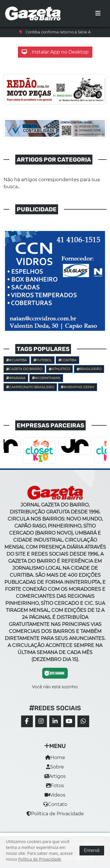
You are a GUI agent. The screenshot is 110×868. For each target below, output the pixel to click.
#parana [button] (16, 378)
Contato (55, 804)
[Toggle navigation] (98, 13)
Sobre (55, 767)
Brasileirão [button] (89, 369)
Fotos (55, 786)
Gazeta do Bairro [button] (24, 369)
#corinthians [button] (46, 378)
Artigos (55, 776)
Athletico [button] (59, 369)
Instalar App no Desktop (55, 52)
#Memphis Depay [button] (78, 387)
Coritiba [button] (68, 360)
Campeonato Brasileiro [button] (30, 387)
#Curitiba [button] (17, 360)
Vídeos (55, 795)
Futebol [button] (43, 360)
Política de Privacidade (55, 814)
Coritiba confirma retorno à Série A (58, 32)
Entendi (92, 850)
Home (55, 757)
